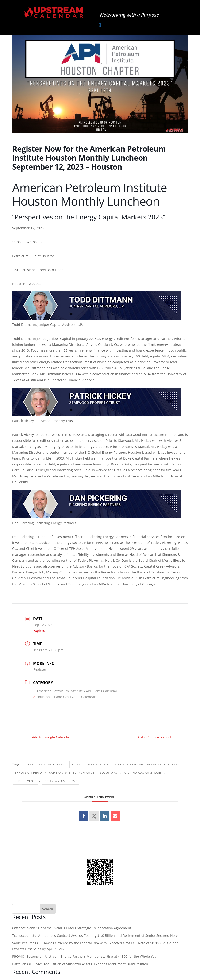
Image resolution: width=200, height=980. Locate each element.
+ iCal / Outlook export (152, 737)
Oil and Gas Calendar (143, 773)
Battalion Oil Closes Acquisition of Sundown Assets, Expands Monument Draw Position (80, 964)
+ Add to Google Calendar (50, 737)
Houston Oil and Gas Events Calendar (64, 697)
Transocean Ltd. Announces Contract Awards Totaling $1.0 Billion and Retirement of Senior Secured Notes (96, 936)
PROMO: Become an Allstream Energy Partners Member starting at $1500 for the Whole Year (85, 956)
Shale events (26, 781)
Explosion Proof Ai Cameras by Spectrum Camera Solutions (66, 773)
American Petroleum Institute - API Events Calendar (75, 691)
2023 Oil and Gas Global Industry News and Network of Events (125, 764)
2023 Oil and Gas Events (44, 764)
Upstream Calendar (60, 781)
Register (40, 669)
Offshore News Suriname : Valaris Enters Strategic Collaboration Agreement (72, 928)
